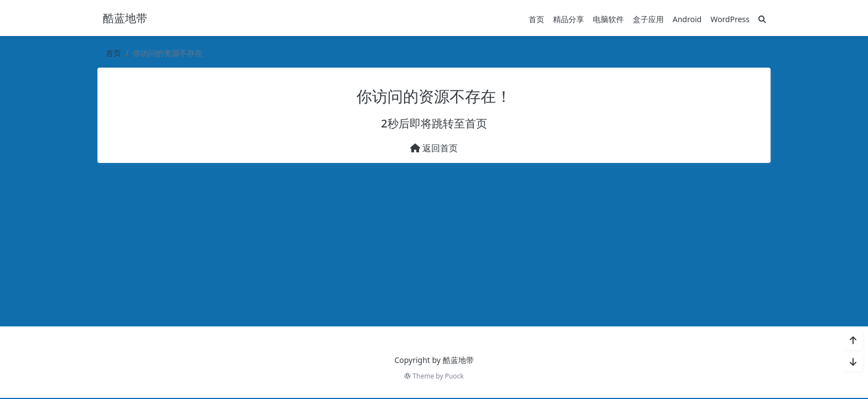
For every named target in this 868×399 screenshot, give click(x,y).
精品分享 (569, 19)
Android (687, 19)
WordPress (730, 19)
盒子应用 (648, 19)
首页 (536, 19)
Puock (454, 376)
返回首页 (434, 148)
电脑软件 (608, 19)
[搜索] (762, 19)
